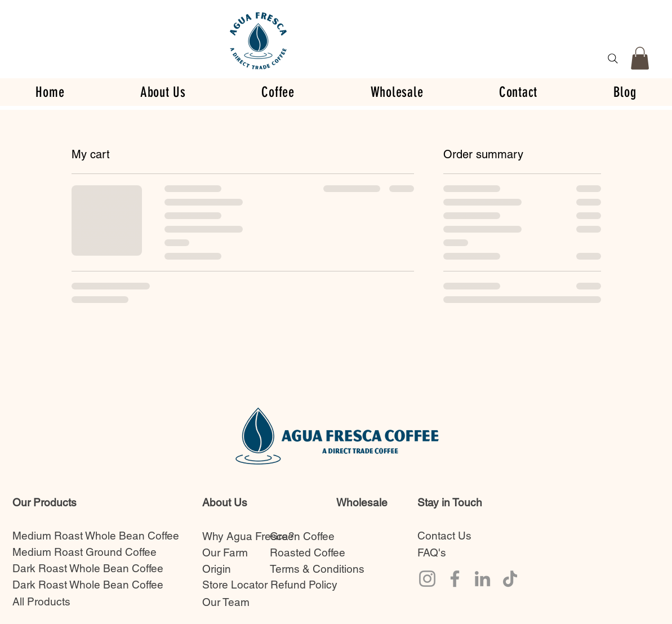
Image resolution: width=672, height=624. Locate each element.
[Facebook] (455, 579)
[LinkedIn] (482, 579)
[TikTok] (510, 579)
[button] (640, 58)
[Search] (613, 59)
